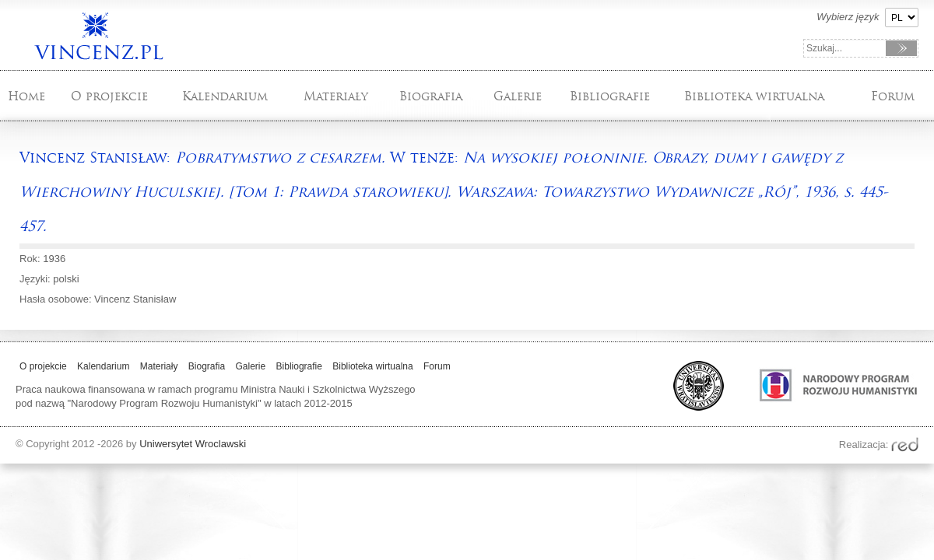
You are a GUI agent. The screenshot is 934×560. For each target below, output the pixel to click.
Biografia (431, 96)
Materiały (336, 96)
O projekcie (109, 96)
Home (26, 96)
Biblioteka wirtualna (754, 96)
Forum (893, 96)
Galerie (518, 96)
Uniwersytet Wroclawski (193, 444)
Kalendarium (225, 96)
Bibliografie (610, 96)
